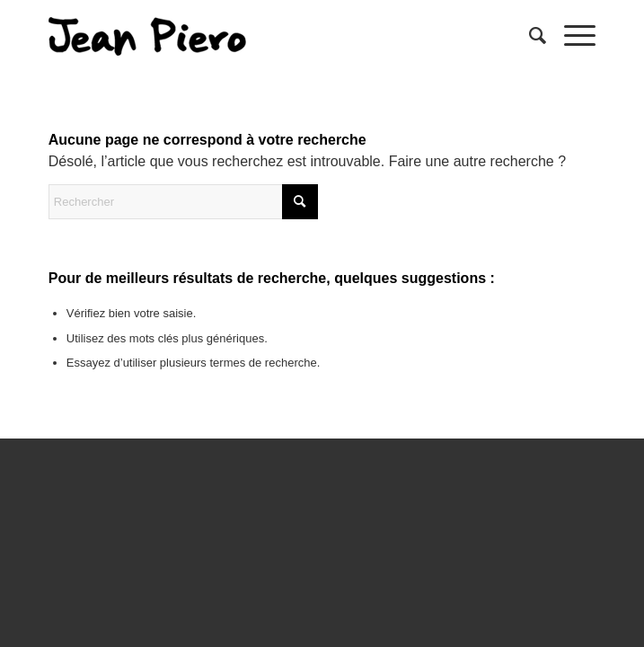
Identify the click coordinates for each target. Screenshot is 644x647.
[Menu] (571, 36)
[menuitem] (529, 36)
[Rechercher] (529, 36)
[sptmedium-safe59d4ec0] (268, 36)
